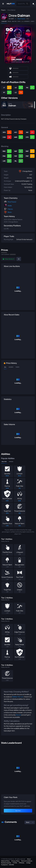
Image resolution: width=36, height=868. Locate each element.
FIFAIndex (22, 863)
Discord (18, 715)
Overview (4, 21)
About (29, 859)
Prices (9, 21)
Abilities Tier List (18, 697)
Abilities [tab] (4, 462)
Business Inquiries (6, 863)
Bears (10, 212)
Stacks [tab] (11, 462)
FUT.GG (15, 863)
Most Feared (21, 19)
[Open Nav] (3, 4)
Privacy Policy (15, 861)
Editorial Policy (5, 861)
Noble (10, 206)
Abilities (14, 21)
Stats (19, 21)
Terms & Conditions (27, 861)
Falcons (10, 209)
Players (3, 10)
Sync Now (18, 811)
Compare (33, 21)
